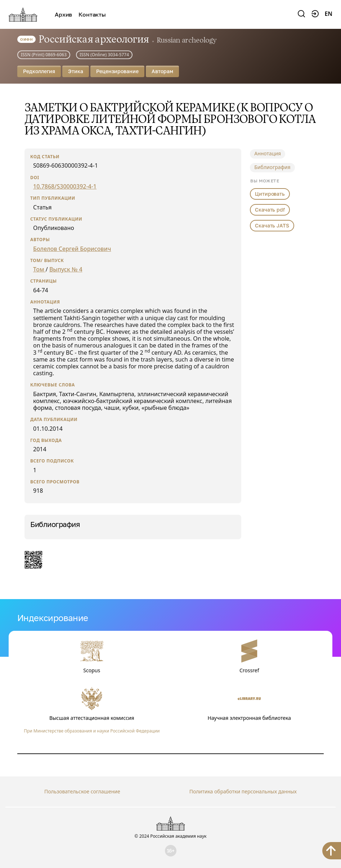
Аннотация (268, 153)
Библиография (272, 167)
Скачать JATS (272, 225)
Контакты (92, 14)
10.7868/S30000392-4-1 (65, 186)
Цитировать (270, 194)
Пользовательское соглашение (82, 791)
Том (39, 269)
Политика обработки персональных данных (243, 791)
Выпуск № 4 (66, 269)
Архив (63, 14)
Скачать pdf (270, 210)
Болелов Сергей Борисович (72, 249)
